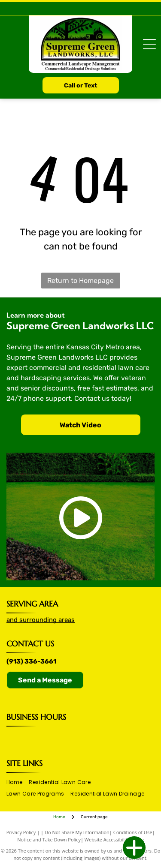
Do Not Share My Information (77, 832)
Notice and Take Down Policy (49, 839)
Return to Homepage (80, 281)
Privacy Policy (21, 832)
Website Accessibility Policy (114, 839)
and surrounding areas (41, 620)
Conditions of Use (133, 832)
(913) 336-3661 (31, 661)
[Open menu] (149, 44)
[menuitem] (18, 782)
